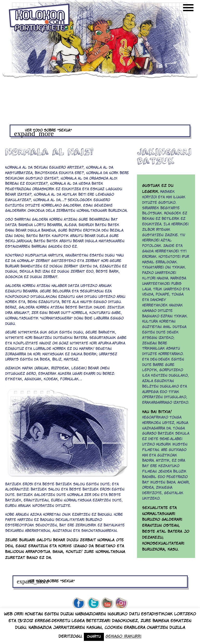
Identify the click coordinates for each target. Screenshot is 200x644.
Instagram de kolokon (121, 603)
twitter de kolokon (93, 603)
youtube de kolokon (107, 603)
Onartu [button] (94, 637)
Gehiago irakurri (123, 637)
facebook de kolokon (79, 603)
